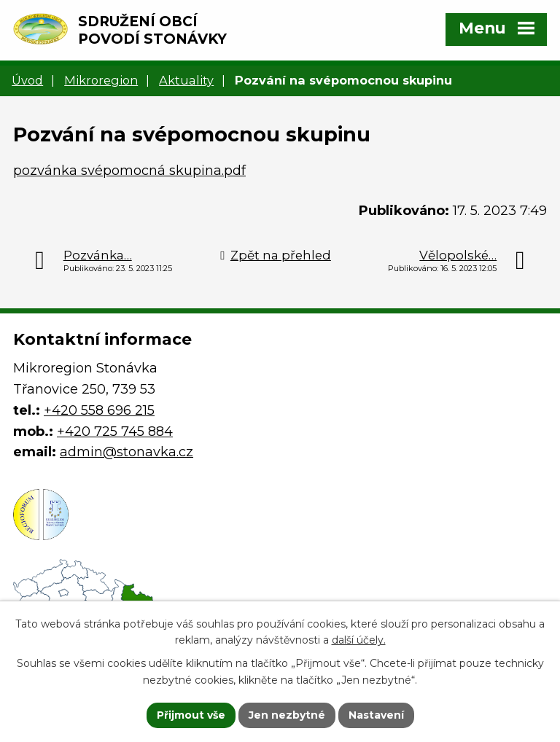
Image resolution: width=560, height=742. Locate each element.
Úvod (27, 80)
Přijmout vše (191, 715)
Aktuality (186, 80)
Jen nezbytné (287, 715)
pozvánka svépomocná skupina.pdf (129, 171)
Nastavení (376, 715)
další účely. (359, 641)
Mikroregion (101, 80)
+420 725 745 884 (115, 431)
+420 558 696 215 (99, 410)
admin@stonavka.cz (127, 452)
